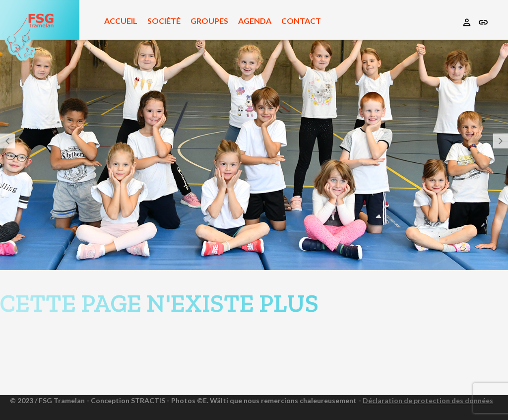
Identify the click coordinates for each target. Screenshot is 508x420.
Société (164, 21)
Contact (301, 21)
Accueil (121, 21)
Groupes (209, 21)
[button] (7, 141)
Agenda (255, 21)
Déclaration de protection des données (428, 400)
